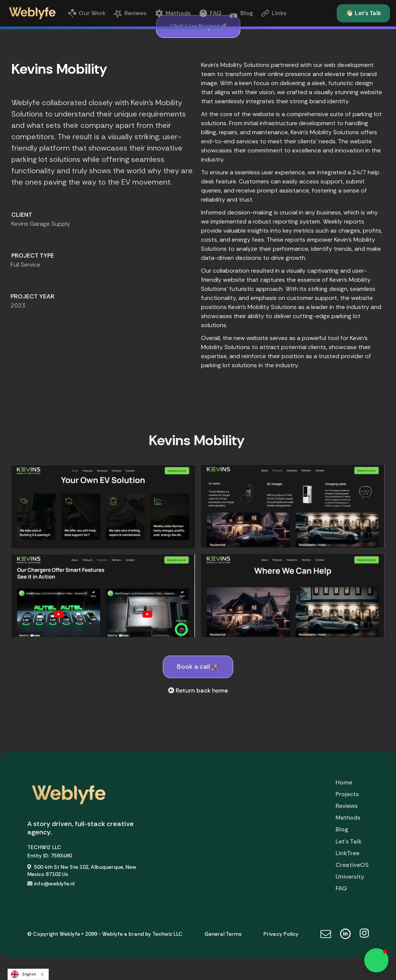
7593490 (61, 856)
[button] (376, 960)
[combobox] (28, 974)
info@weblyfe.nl (54, 884)
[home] (32, 13)
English (24, 974)
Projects (347, 794)
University (350, 877)
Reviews (347, 806)
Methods (348, 818)
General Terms (223, 934)
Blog (342, 829)
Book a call (198, 683)
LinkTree (347, 853)
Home (344, 782)
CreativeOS (352, 865)
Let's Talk (349, 841)
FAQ (341, 888)
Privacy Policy (281, 934)
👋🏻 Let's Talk (363, 13)
